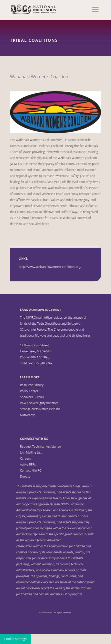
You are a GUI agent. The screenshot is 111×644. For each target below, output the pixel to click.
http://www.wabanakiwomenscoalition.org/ (50, 267)
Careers (25, 458)
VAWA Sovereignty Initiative (39, 403)
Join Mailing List (31, 452)
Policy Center (29, 391)
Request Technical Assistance (40, 446)
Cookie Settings (15, 639)
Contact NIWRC (31, 470)
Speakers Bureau (32, 397)
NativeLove (28, 415)
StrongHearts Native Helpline (40, 409)
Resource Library (32, 385)
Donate (25, 476)
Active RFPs (28, 464)
